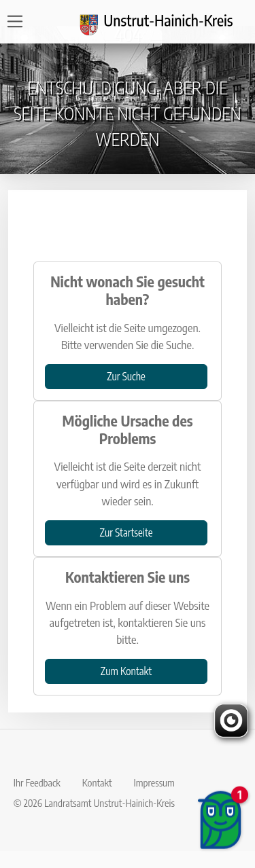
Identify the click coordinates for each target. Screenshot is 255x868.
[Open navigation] (19, 21)
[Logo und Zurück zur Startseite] (165, 22)
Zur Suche (126, 376)
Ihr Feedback (37, 782)
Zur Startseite (126, 532)
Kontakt (97, 782)
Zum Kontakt (126, 671)
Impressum (154, 782)
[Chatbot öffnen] (221, 828)
